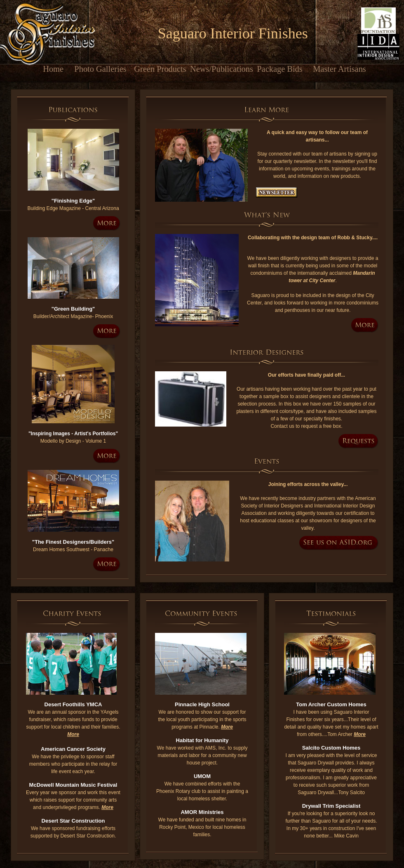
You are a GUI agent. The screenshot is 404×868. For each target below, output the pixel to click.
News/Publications (220, 69)
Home (41, 69)
